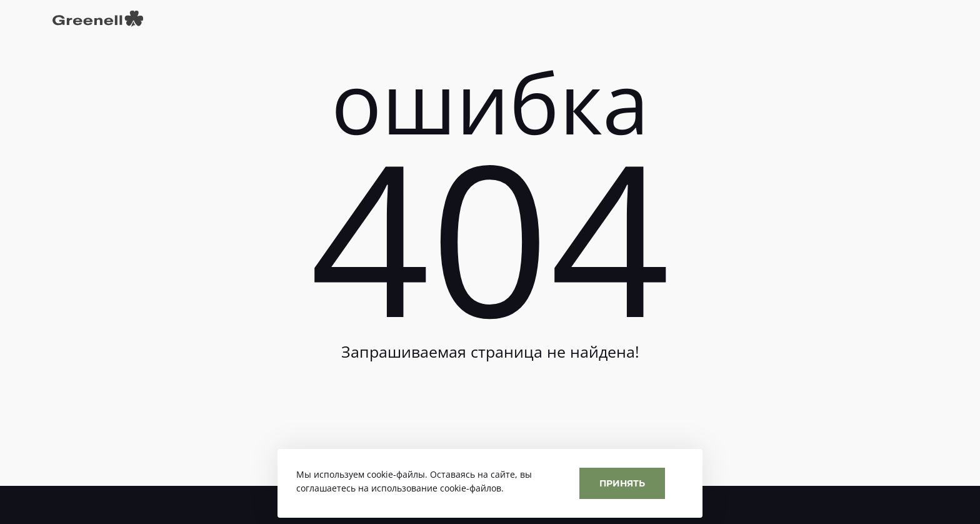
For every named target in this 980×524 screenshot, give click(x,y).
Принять (622, 483)
